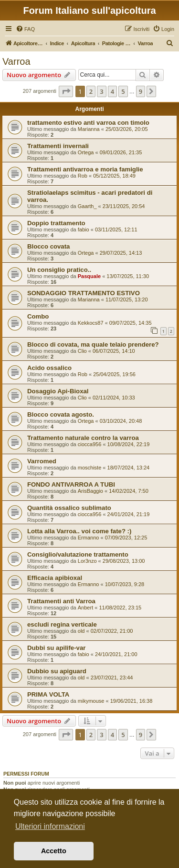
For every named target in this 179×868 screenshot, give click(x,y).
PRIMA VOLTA (48, 694)
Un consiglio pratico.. (59, 270)
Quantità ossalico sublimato (69, 508)
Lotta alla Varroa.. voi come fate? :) (79, 531)
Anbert (85, 608)
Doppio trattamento (56, 223)
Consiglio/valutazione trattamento (78, 554)
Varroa (16, 61)
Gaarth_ (87, 206)
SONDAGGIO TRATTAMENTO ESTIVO (84, 293)
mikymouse (91, 701)
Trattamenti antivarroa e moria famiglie (85, 169)
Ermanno (89, 538)
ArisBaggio (90, 491)
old (81, 631)
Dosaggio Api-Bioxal (58, 391)
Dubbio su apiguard (57, 671)
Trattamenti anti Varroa (61, 601)
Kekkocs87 (91, 323)
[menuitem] (25, 29)
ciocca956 (90, 444)
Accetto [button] (54, 851)
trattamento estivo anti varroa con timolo (88, 123)
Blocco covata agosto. (61, 414)
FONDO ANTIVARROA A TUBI (71, 484)
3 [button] (101, 91)
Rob (83, 176)
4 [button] (112, 91)
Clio (82, 351)
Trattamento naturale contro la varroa (83, 438)
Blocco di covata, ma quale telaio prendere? (93, 344)
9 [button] (141, 91)
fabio (84, 229)
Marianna (89, 129)
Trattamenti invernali (58, 146)
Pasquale (89, 276)
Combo (38, 316)
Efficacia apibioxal (55, 578)
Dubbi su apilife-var (56, 648)
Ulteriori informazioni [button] (50, 826)
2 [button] (91, 91)
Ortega (86, 152)
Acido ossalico (49, 368)
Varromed (42, 461)
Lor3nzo (87, 561)
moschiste (90, 468)
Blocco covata (48, 246)
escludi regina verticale (62, 624)
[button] (66, 91)
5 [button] (123, 91)
